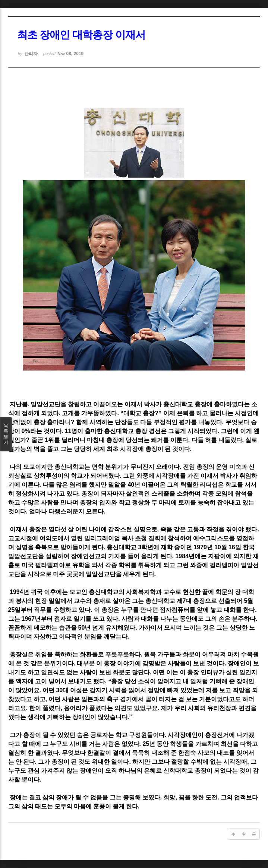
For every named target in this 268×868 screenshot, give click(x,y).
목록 (6, 434)
